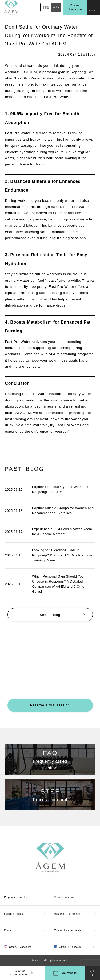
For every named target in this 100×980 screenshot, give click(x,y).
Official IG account (17, 947)
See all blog (50, 615)
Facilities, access (14, 914)
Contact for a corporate (68, 930)
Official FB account (68, 947)
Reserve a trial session (75, 7)
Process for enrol (64, 897)
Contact (9, 930)
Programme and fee (16, 897)
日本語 (46, 7)
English (56, 7)
